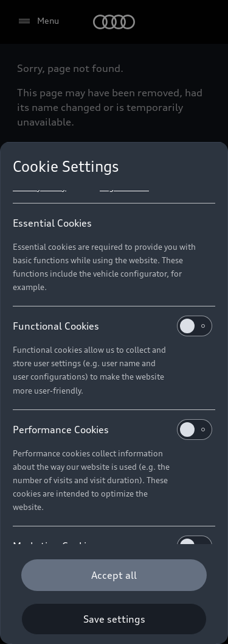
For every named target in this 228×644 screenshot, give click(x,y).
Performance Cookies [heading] (112, 430)
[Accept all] (114, 575)
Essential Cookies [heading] (52, 223)
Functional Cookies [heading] (112, 326)
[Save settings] (114, 619)
